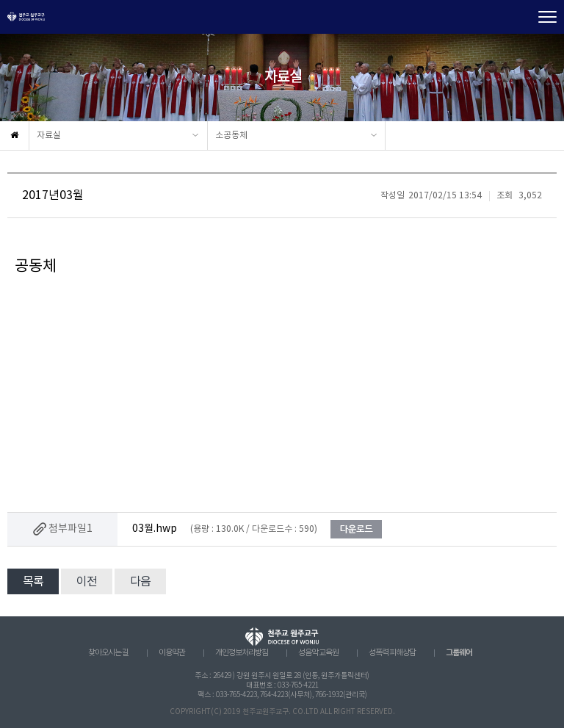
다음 (140, 582)
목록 (33, 582)
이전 (87, 582)
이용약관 (172, 653)
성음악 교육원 (318, 653)
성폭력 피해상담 (392, 653)
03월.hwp (155, 529)
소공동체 (231, 136)
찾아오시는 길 (108, 653)
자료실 (49, 136)
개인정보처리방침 (242, 653)
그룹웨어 (459, 653)
